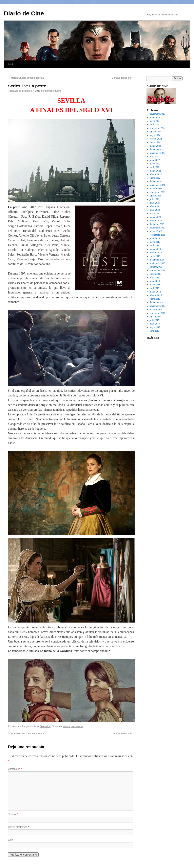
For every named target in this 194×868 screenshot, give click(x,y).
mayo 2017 (155, 327)
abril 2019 (155, 245)
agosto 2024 (155, 132)
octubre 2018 (156, 267)
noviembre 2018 (157, 263)
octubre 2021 (156, 189)
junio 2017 (155, 324)
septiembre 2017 (158, 313)
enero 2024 (155, 142)
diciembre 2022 (157, 149)
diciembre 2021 (157, 181)
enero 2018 (155, 299)
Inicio (11, 64)
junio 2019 (155, 238)
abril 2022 (155, 167)
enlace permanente (73, 726)
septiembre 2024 (158, 128)
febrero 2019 (156, 253)
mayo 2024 (155, 135)
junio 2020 (155, 210)
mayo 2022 (155, 164)
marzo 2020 (155, 217)
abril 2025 (155, 125)
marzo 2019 (155, 249)
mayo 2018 (155, 285)
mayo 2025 (155, 121)
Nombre (13, 814)
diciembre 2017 (157, 302)
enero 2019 (155, 256)
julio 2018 (155, 277)
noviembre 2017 (157, 306)
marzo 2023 (155, 146)
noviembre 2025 (157, 114)
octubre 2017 (156, 309)
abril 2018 (155, 288)
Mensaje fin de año (123, 78)
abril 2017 (155, 331)
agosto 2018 (155, 274)
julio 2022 (155, 157)
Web (10, 840)
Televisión (45, 726)
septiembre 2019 (158, 235)
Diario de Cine (24, 13)
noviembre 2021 (157, 185)
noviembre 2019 (157, 228)
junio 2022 (155, 160)
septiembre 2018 (158, 270)
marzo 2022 (155, 171)
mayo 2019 (155, 242)
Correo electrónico (18, 827)
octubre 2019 (156, 231)
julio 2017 (155, 320)
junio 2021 (155, 203)
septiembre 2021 (158, 192)
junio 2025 (155, 117)
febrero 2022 (156, 174)
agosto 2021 (155, 196)
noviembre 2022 (157, 153)
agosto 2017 (155, 317)
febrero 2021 (156, 206)
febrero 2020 (156, 221)
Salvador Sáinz (53, 91)
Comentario (15, 769)
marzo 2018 (155, 292)
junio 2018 (155, 281)
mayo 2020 (155, 213)
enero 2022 (155, 178)
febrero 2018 (156, 295)
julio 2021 (155, 199)
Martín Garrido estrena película (26, 78)
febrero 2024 (156, 139)
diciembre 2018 (157, 260)
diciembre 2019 (157, 224)
